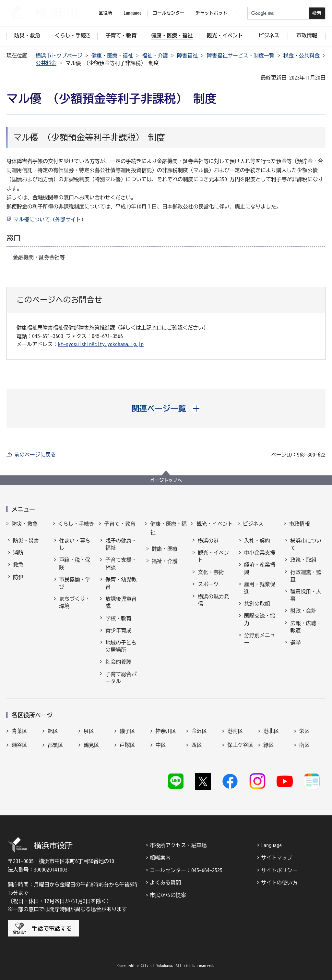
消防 (18, 553)
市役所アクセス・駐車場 (178, 845)
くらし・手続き (76, 524)
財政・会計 (303, 611)
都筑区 (55, 745)
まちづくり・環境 (75, 602)
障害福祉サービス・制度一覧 (241, 56)
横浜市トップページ (59, 56)
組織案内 (160, 858)
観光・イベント (215, 524)
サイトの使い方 (279, 883)
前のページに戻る (35, 455)
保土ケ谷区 (240, 745)
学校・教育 (118, 618)
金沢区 (199, 731)
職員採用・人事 (306, 595)
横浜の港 (208, 541)
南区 (304, 745)
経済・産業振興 (260, 568)
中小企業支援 (260, 553)
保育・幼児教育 (121, 583)
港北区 (271, 731)
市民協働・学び (75, 583)
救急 (18, 565)
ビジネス (253, 524)
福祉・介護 (155, 56)
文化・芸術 (211, 572)
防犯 (18, 577)
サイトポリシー (279, 870)
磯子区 (127, 731)
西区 (196, 745)
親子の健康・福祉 (121, 544)
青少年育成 (118, 630)
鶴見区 (91, 745)
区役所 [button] (105, 13)
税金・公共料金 (302, 56)
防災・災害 (26, 541)
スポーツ (208, 584)
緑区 (268, 745)
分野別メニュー (260, 639)
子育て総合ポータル (121, 678)
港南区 (235, 731)
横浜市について (306, 544)
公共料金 (46, 63)
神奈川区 (166, 731)
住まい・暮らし (75, 544)
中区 (161, 745)
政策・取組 (303, 560)
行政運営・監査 (306, 576)
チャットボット (211, 13)
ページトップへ (166, 480)
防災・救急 (25, 524)
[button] (166, 408)
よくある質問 (165, 883)
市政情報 (299, 524)
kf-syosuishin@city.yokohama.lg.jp (101, 344)
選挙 (295, 643)
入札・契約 (257, 541)
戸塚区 (127, 745)
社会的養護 (118, 662)
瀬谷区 (19, 745)
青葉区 (19, 731)
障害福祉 (187, 56)
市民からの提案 (168, 895)
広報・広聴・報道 (306, 627)
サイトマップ (277, 858)
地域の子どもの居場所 (121, 646)
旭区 (53, 731)
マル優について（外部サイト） (50, 220)
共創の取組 (257, 604)
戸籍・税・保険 (75, 563)
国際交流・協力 (260, 619)
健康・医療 (165, 549)
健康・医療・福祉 (112, 56)
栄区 (304, 731)
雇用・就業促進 (260, 588)
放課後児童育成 (121, 602)
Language (271, 845)
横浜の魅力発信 (213, 600)
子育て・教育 (120, 524)
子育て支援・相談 (121, 563)
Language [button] (133, 13)
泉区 (89, 731)
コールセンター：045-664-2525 (186, 870)
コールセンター (169, 13)
